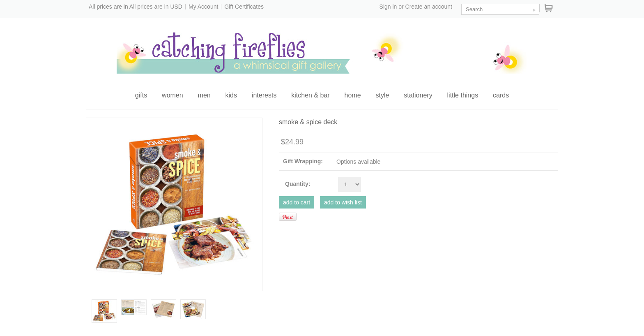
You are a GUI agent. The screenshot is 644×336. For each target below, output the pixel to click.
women (172, 95)
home (353, 95)
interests (264, 95)
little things (463, 95)
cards (501, 95)
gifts (141, 95)
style (382, 95)
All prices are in (156, 7)
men (204, 95)
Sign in (388, 7)
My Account (203, 7)
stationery (418, 95)
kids (231, 95)
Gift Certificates (244, 7)
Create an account (429, 7)
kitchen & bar (310, 95)
